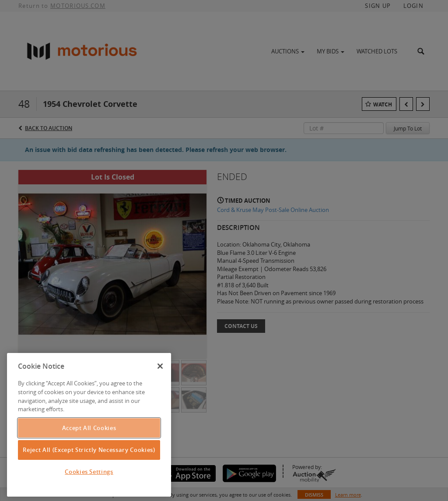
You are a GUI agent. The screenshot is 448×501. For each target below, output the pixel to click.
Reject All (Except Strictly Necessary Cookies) (89, 450)
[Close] (160, 366)
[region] (89, 425)
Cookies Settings (89, 472)
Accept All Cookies (89, 428)
